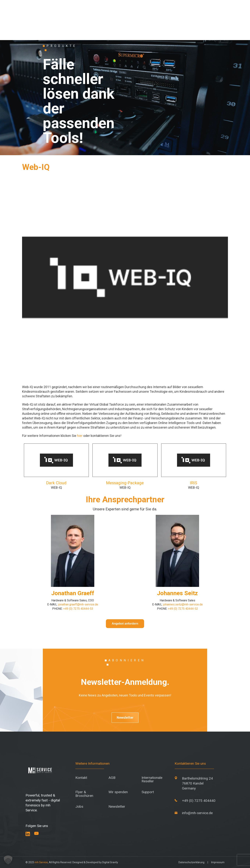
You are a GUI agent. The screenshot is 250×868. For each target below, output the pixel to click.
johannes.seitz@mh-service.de (183, 604)
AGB (112, 778)
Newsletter (125, 718)
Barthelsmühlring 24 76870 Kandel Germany (197, 783)
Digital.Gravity (110, 862)
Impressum (218, 862)
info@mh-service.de (197, 813)
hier (80, 436)
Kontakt (81, 778)
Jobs (79, 806)
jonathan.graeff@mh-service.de (78, 604)
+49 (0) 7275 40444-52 (183, 609)
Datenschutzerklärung (191, 862)
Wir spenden (118, 792)
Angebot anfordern (125, 624)
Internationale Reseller (152, 779)
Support (148, 792)
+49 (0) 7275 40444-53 (78, 609)
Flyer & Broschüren (84, 794)
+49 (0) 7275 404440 (199, 801)
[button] (8, 860)
